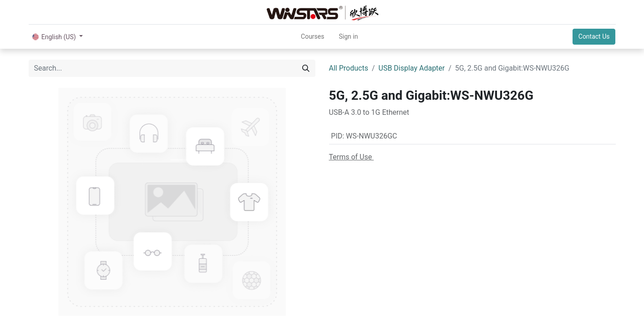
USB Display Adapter (412, 68)
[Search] (306, 68)
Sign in (348, 36)
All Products (349, 68)
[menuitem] (312, 37)
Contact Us (594, 36)
